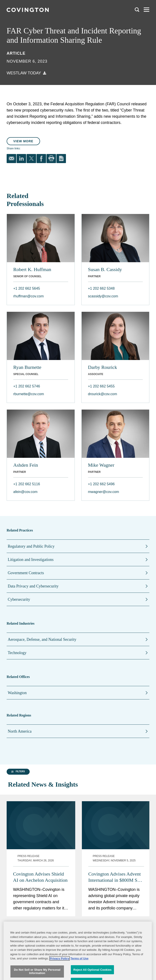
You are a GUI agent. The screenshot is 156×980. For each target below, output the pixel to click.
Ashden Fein (26, 465)
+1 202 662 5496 (101, 484)
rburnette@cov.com (29, 394)
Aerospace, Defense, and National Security (42, 639)
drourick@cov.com (103, 394)
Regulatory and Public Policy (31, 546)
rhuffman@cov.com (28, 296)
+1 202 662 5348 (101, 288)
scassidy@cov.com (103, 296)
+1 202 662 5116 (27, 484)
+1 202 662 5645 (27, 288)
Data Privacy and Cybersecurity (33, 586)
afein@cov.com (25, 492)
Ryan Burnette (27, 367)
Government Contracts (26, 573)
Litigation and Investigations (31, 560)
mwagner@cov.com (104, 492)
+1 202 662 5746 (27, 386)
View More (23, 141)
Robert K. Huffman (32, 269)
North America (20, 731)
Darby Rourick (103, 367)
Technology (17, 653)
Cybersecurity (19, 599)
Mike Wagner (101, 465)
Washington (17, 693)
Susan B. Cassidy (105, 269)
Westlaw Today (24, 73)
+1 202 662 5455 (101, 386)
